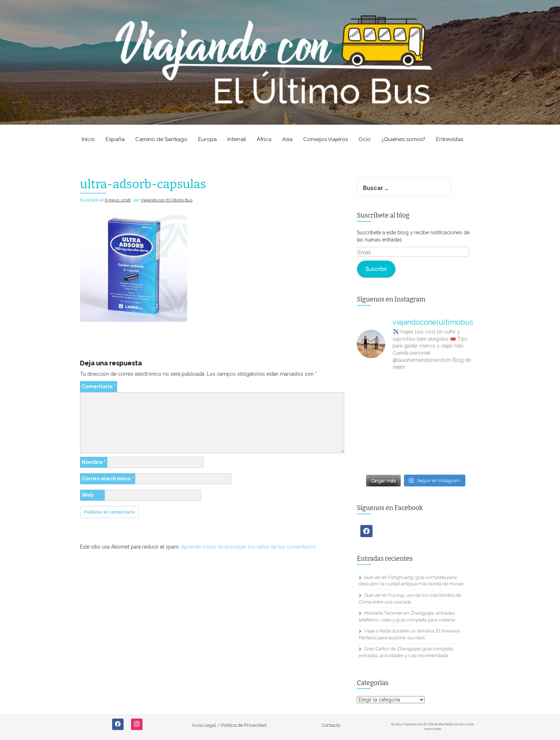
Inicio (88, 139)
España (115, 139)
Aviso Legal (204, 725)
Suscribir (376, 269)
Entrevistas (450, 139)
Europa (207, 139)
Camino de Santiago (161, 139)
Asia (287, 139)
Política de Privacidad (244, 725)
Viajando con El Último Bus (167, 200)
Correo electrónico (108, 479)
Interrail (237, 139)
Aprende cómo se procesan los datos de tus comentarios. (249, 547)
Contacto (331, 725)
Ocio (365, 139)
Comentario (99, 386)
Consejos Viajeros (326, 139)
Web (88, 495)
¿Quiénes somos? (403, 139)
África (264, 139)
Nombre (94, 462)
